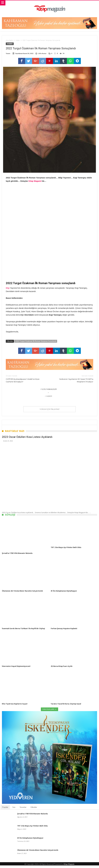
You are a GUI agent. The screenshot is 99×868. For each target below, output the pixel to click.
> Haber (48, 399)
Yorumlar (23, 810)
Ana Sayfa (9, 40)
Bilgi (8, 291)
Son (14, 810)
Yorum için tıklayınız (49, 412)
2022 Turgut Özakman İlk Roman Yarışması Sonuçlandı (36, 344)
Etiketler (34, 810)
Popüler (5, 810)
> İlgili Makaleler (49, 392)
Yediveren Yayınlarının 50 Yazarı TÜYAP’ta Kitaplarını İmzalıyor (73, 381)
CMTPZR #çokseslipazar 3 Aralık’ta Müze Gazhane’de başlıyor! (26, 381)
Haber (18, 40)
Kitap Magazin (35, 184)
